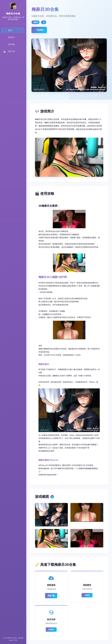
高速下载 (51, 596)
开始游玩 (40, 30)
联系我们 (51, 630)
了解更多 (87, 595)
